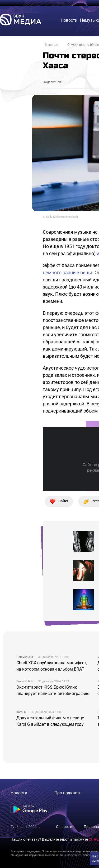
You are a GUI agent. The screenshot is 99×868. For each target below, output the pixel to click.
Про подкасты (68, 793)
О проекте (65, 827)
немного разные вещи (67, 273)
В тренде (51, 45)
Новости (19, 793)
